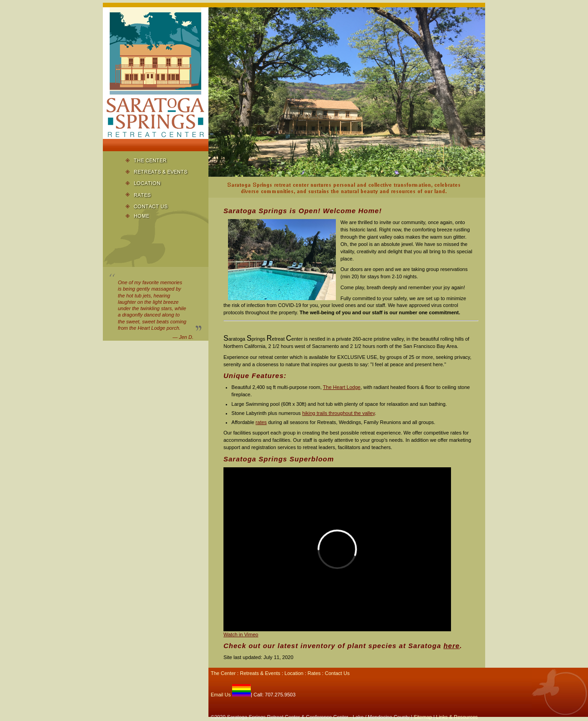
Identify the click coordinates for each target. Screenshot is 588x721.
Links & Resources (457, 717)
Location (294, 673)
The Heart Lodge (342, 387)
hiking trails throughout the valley (338, 413)
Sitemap (423, 717)
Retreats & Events (260, 673)
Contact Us (337, 673)
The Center (223, 673)
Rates (314, 673)
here (451, 646)
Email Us (221, 695)
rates (261, 422)
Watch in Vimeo (241, 634)
